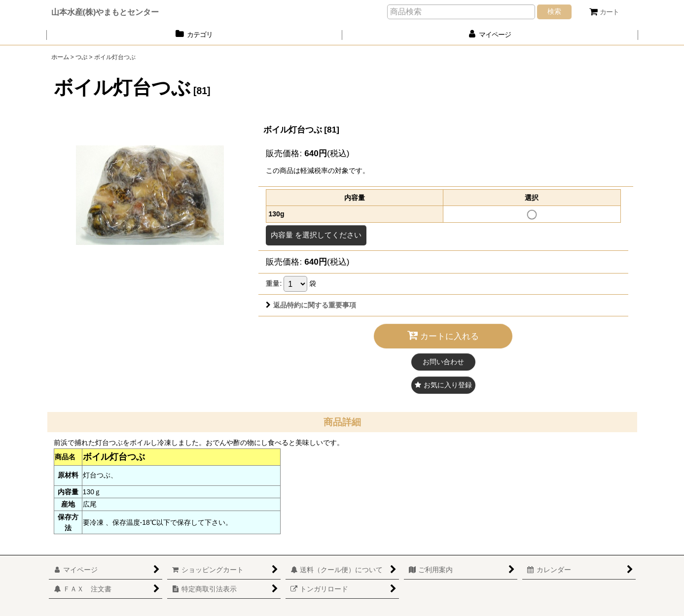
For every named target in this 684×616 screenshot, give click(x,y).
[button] (443, 385)
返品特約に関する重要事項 (311, 305)
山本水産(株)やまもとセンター (105, 12)
